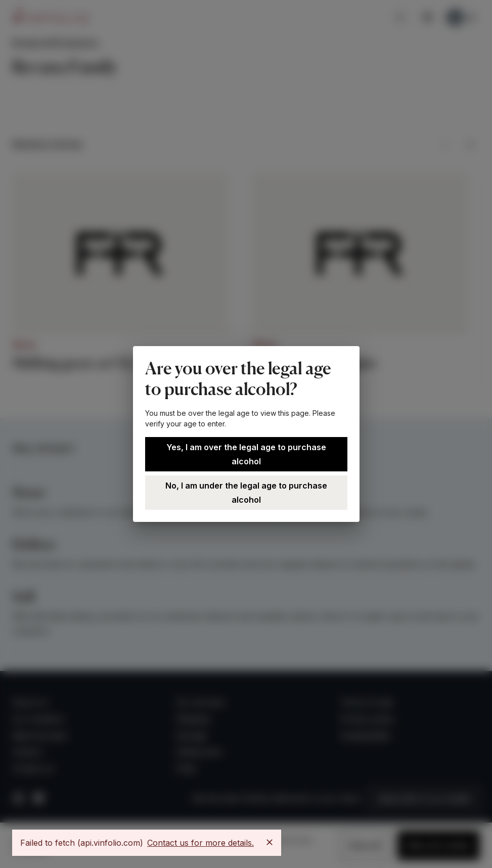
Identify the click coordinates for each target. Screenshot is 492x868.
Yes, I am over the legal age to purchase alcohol (246, 454)
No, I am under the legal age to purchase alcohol (246, 493)
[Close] (270, 842)
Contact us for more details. (200, 843)
